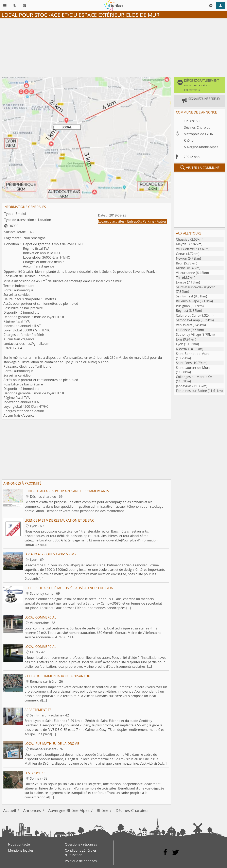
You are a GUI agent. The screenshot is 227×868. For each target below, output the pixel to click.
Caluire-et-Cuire (188, 315)
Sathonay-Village (188, 334)
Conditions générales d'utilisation (81, 853)
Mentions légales (21, 850)
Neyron (182, 258)
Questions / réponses (81, 844)
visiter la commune (200, 168)
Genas (181, 254)
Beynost (182, 311)
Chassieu (183, 239)
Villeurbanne (186, 273)
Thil (179, 278)
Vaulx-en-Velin (187, 249)
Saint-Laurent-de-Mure (193, 368)
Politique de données (81, 861)
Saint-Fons (184, 363)
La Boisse (183, 330)
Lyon (180, 344)
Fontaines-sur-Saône (191, 391)
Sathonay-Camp (188, 320)
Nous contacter (20, 844)
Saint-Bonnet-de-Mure (193, 354)
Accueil (10, 810)
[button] (200, 85)
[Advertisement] (114, 47)
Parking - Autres (155, 221)
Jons (179, 339)
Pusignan (183, 306)
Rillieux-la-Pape (188, 301)
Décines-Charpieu (197, 127)
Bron (180, 263)
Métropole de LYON (199, 134)
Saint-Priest (185, 296)
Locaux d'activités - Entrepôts (120, 221)
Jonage (181, 282)
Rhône (189, 140)
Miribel (181, 268)
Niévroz (182, 349)
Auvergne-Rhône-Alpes (201, 147)
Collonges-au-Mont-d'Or (194, 377)
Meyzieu (182, 244)
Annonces (32, 810)
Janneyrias (184, 386)
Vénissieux (184, 325)
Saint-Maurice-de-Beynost (195, 287)
